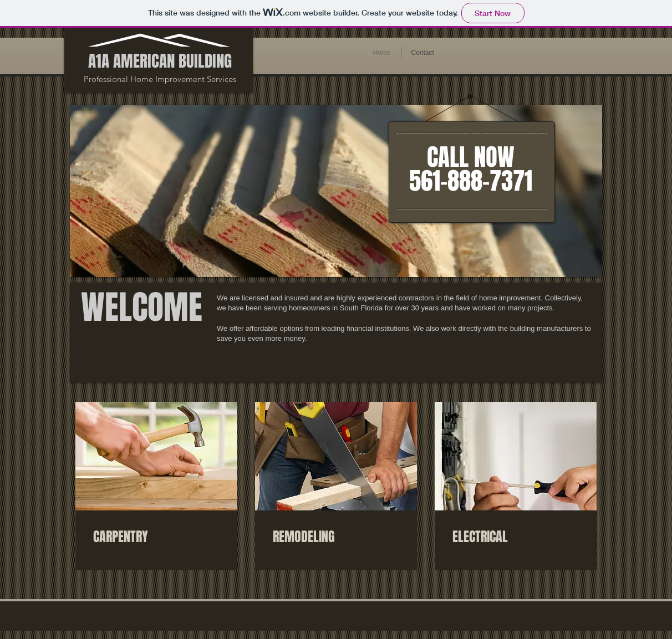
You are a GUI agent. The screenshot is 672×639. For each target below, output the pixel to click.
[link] (156, 537)
